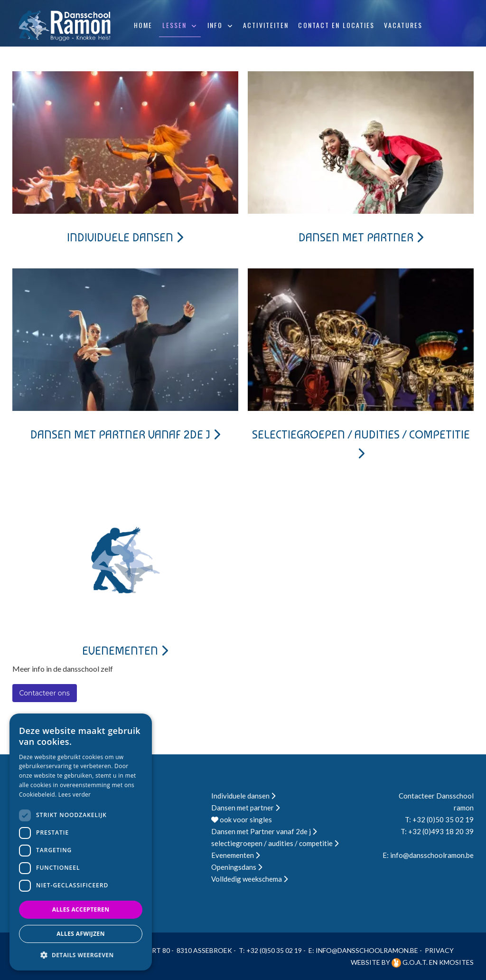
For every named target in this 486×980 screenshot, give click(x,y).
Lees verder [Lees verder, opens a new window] (75, 794)
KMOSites (456, 962)
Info (215, 25)
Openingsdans (237, 867)
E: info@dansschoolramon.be (428, 855)
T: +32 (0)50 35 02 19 (439, 819)
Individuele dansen (125, 237)
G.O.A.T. (410, 962)
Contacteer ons (45, 693)
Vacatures (403, 25)
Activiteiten (266, 25)
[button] (81, 955)
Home (143, 25)
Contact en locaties (336, 25)
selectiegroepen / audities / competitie (275, 843)
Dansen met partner (361, 237)
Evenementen (125, 651)
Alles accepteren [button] (81, 909)
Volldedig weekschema (249, 879)
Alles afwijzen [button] (81, 934)
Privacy (439, 950)
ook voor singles (242, 819)
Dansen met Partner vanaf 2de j (125, 434)
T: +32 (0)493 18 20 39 (437, 831)
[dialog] (81, 842)
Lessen (175, 25)
